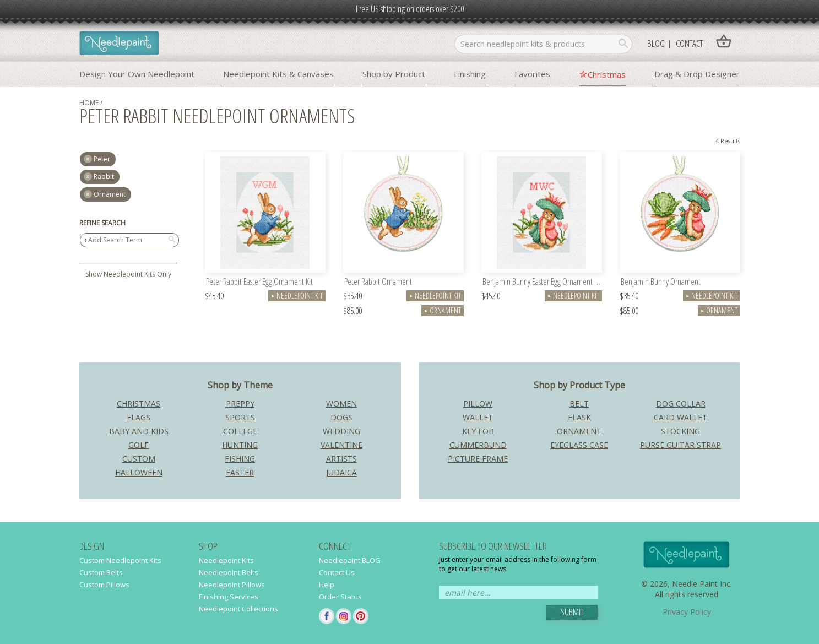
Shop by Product (394, 74)
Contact (689, 43)
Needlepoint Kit (297, 296)
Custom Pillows (104, 585)
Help (327, 585)
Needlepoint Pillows (232, 585)
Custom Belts (101, 572)
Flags (139, 417)
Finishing (470, 74)
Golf (139, 445)
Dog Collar (681, 404)
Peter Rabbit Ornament (378, 282)
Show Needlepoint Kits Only (128, 274)
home (89, 103)
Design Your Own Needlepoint (137, 74)
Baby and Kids (139, 431)
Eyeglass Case (579, 445)
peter (102, 159)
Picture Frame (478, 459)
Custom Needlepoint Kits (120, 560)
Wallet (478, 417)
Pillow (478, 404)
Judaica (341, 472)
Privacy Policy (687, 612)
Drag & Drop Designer (697, 74)
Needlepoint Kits (226, 560)
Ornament (110, 194)
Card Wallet (680, 417)
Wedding (341, 431)
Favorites (532, 74)
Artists (341, 459)
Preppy (240, 404)
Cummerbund (478, 445)
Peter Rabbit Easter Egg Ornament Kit (259, 282)
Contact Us (337, 572)
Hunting (240, 445)
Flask (579, 417)
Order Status (340, 597)
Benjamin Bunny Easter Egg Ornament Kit (542, 282)
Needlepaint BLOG (350, 560)
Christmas (607, 74)
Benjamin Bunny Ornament (661, 282)
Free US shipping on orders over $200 (410, 9)
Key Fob (478, 431)
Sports (240, 417)
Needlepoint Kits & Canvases (278, 74)
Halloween (139, 472)
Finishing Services (229, 597)
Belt (579, 404)
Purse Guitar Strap (680, 445)
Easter (240, 472)
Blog (656, 43)
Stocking (680, 431)
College (240, 431)
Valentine (341, 445)
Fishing (240, 459)
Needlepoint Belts (229, 572)
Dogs (341, 417)
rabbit (104, 177)
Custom (139, 459)
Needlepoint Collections (238, 609)
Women (341, 404)
